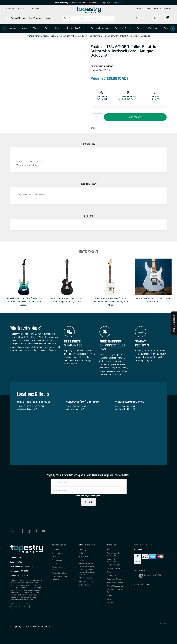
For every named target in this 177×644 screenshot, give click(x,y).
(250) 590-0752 (20, 576)
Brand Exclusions (86, 581)
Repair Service (144, 8)
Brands (109, 595)
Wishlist (55, 556)
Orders (54, 563)
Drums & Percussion (100, 28)
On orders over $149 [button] (129, 99)
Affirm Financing (86, 578)
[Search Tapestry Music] (89, 18)
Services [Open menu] (10, 8)
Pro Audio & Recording (116, 568)
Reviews (110, 602)
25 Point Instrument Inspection (59, 578)
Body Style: (22, 195)
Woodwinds (153, 28)
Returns (82, 553)
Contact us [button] (22, 8)
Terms (82, 560)
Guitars (13, 28)
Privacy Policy (85, 556)
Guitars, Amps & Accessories (41, 36)
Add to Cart (135, 117)
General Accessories (115, 586)
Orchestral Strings (123, 28)
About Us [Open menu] (35, 8)
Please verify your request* (88, 496)
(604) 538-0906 (22, 566)
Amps (24, 28)
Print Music (169, 28)
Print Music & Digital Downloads (114, 591)
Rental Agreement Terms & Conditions (87, 565)
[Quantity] (98, 117)
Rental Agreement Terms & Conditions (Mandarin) (87, 572)
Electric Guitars (64, 36)
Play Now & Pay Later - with (107, 3)
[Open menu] (7, 18)
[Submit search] (65, 18)
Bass (47, 28)
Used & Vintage (36, 18)
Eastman (109, 66)
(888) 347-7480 (16, 562)
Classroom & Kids (114, 579)
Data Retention (85, 585)
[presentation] (5, 29)
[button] (102, 97)
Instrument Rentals (162, 8)
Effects (36, 28)
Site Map (163, 624)
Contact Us (20, 607)
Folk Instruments (113, 565)
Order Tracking (58, 553)
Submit (88, 502)
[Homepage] (88, 10)
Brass (140, 28)
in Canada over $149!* (71, 3)
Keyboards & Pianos (76, 28)
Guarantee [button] (102, 99)
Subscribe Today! (174, 323)
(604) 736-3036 (21, 571)
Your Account (57, 560)
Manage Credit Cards (60, 573)
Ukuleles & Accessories (112, 560)
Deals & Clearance (19, 18)
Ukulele (58, 28)
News (47, 18)
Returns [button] (155, 99)
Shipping (83, 549)
